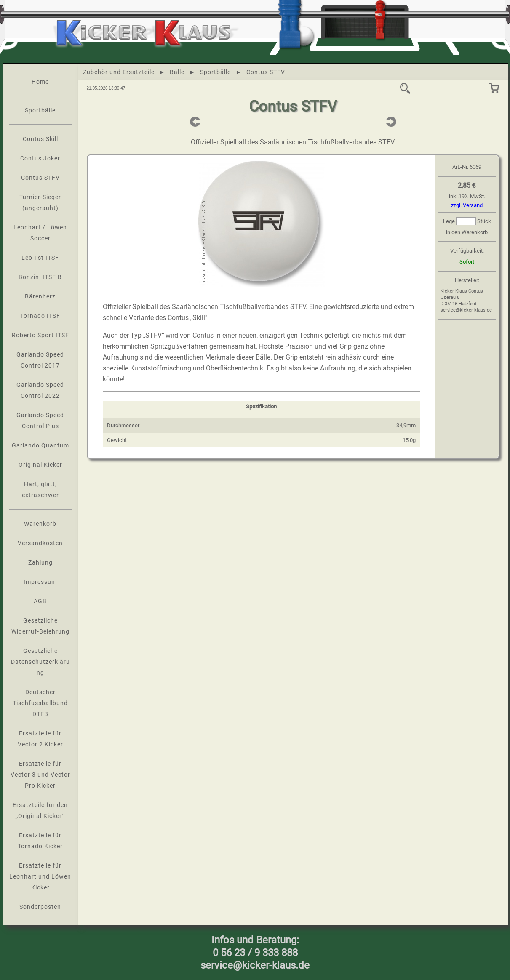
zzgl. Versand (467, 205)
